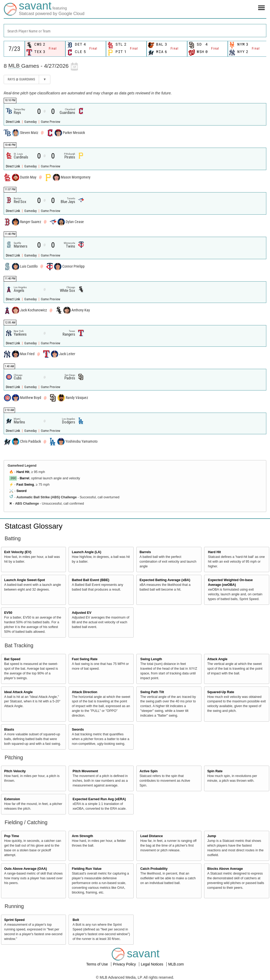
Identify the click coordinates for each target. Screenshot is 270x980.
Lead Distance (151, 836)
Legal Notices (153, 964)
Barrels (145, 552)
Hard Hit (23, 472)
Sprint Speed (15, 920)
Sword (21, 491)
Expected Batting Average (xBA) (165, 580)
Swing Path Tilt (152, 692)
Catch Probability (154, 869)
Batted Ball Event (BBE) (90, 580)
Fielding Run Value (87, 869)
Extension (12, 799)
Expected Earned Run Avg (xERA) (99, 799)
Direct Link (13, 122)
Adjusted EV (81, 613)
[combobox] (135, 31)
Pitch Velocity (15, 771)
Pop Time (12, 836)
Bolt (76, 920)
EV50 (8, 613)
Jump (212, 836)
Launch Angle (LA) (86, 552)
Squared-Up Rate (221, 692)
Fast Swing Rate (85, 659)
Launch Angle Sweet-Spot (25, 580)
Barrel (25, 478)
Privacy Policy (125, 964)
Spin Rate (215, 771)
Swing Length (151, 659)
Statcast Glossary (34, 526)
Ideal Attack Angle (18, 692)
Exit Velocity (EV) (18, 552)
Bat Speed (12, 659)
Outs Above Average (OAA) (26, 869)
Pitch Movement (85, 771)
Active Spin (149, 771)
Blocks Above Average (225, 869)
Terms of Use (98, 964)
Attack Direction (85, 692)
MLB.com (176, 964)
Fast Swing (25, 485)
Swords (78, 730)
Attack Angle (217, 659)
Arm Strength (82, 836)
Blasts (9, 730)
